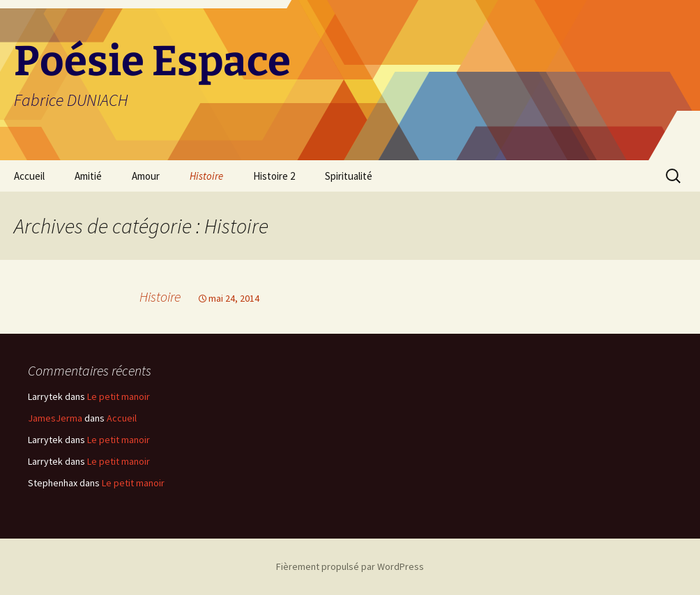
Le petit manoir (119, 396)
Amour (146, 176)
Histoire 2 (274, 176)
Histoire (206, 176)
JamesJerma (55, 418)
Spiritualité (349, 176)
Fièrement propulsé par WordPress (350, 566)
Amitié (88, 176)
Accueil (29, 176)
